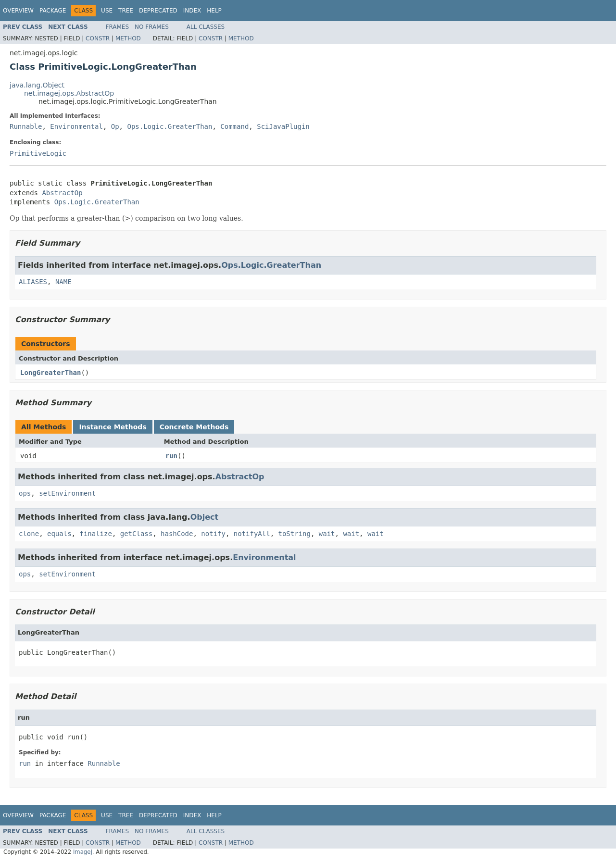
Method (128, 38)
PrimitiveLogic (38, 153)
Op (115, 126)
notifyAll (252, 534)
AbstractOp (62, 193)
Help (214, 11)
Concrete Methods (194, 427)
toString (295, 534)
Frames (118, 27)
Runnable (26, 126)
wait (327, 534)
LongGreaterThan (50, 373)
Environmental (76, 126)
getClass (136, 534)
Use (107, 11)
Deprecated (158, 11)
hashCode (177, 534)
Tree (126, 11)
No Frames (152, 27)
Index (192, 11)
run (171, 456)
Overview (18, 11)
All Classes (206, 27)
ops (25, 493)
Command (234, 126)
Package (53, 11)
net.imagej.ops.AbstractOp (69, 93)
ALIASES (33, 282)
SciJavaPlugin (283, 126)
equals (59, 534)
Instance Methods (113, 427)
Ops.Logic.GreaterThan (170, 126)
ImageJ (83, 852)
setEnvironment (67, 493)
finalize (95, 534)
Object (205, 517)
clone (29, 534)
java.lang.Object (37, 85)
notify (213, 534)
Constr (98, 38)
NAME (63, 282)
